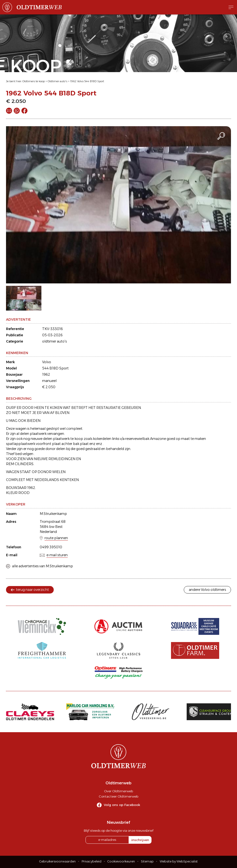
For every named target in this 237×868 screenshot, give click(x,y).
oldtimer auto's (54, 341)
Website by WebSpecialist (179, 861)
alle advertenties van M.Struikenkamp (43, 566)
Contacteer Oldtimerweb (118, 796)
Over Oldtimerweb (118, 791)
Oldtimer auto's (57, 81)
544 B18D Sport (55, 368)
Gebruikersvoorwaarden (57, 861)
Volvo (47, 362)
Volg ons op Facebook (122, 805)
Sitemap (147, 861)
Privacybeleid (92, 861)
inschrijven (140, 840)
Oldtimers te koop (34, 81)
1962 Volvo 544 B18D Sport (87, 81)
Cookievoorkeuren (121, 861)
